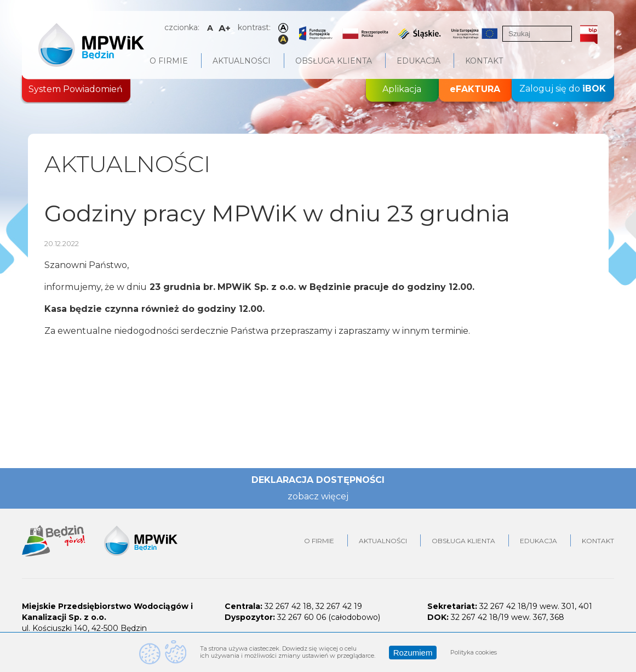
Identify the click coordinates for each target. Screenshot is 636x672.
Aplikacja (402, 89)
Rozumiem (413, 653)
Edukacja (419, 61)
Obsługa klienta (334, 61)
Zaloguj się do (563, 89)
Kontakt (484, 61)
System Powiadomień (76, 89)
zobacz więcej (318, 496)
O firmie (169, 61)
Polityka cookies (474, 652)
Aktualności (242, 61)
